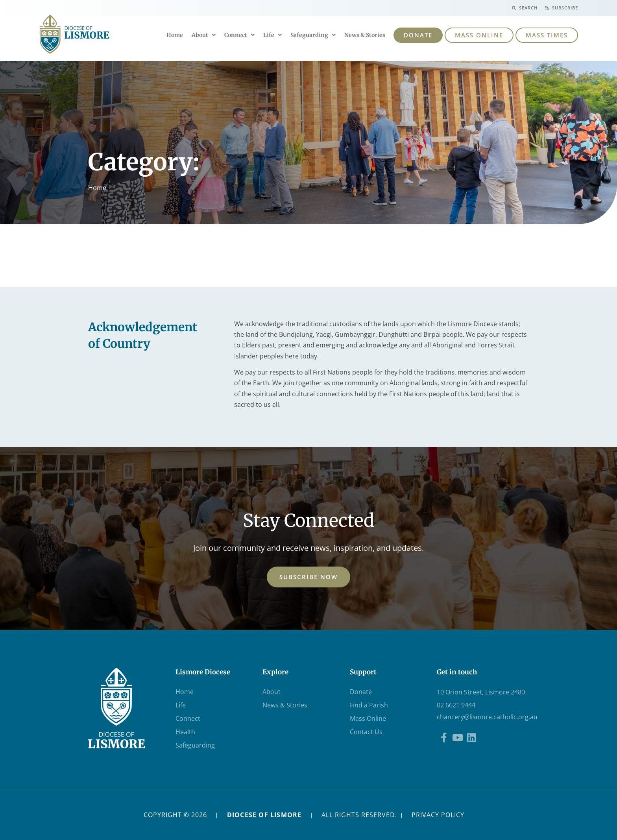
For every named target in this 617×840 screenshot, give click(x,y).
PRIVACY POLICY (438, 815)
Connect (239, 35)
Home (175, 35)
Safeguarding (313, 35)
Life (272, 35)
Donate (361, 692)
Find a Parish (369, 705)
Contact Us (366, 732)
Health (185, 732)
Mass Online (368, 718)
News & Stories (365, 35)
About (204, 35)
